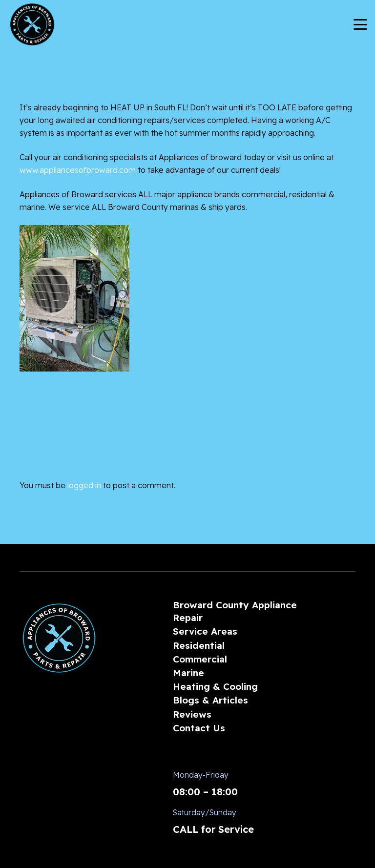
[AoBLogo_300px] (32, 24)
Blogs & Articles (210, 700)
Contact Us (199, 728)
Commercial (200, 659)
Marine (188, 673)
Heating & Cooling (215, 686)
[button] (360, 24)
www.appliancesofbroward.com (78, 170)
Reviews (192, 714)
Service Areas (205, 631)
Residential (199, 645)
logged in (84, 485)
